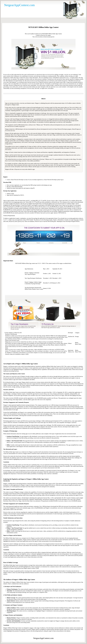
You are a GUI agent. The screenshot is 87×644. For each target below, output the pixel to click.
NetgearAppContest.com (19, 5)
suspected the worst (64, 78)
